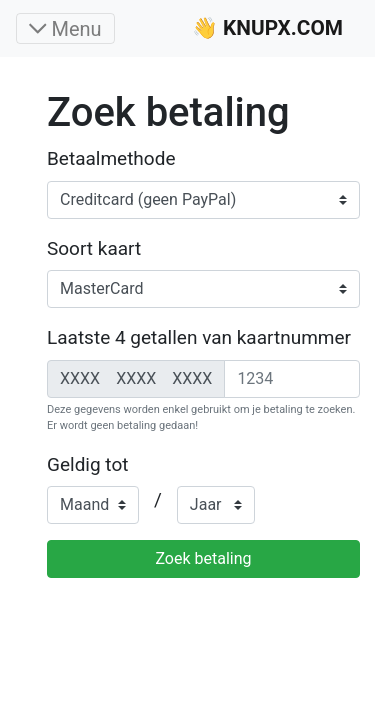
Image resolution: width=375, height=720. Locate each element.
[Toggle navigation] (65, 28)
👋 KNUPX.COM (267, 28)
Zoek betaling (203, 558)
